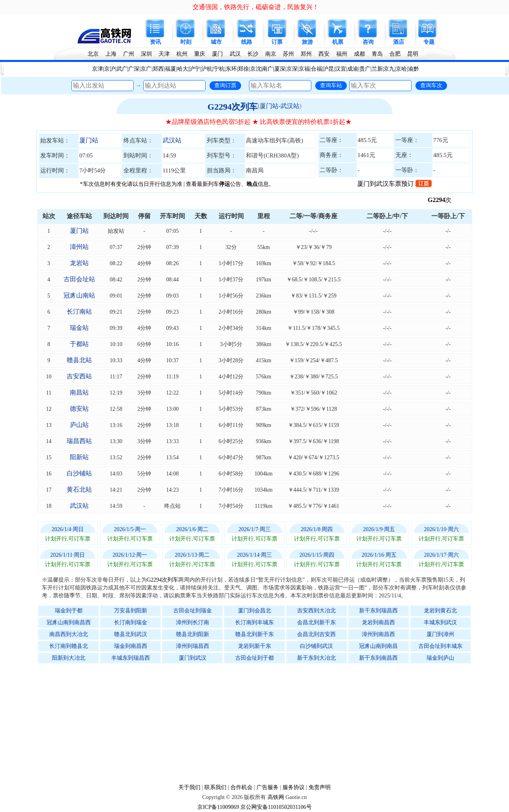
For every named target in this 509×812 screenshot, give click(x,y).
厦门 (217, 54)
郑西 (158, 69)
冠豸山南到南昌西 (69, 622)
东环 (231, 69)
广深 (134, 69)
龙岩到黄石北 (440, 611)
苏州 (288, 54)
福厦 (170, 69)
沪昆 (328, 69)
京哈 (401, 69)
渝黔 (414, 69)
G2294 (444, 200)
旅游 (307, 42)
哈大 (183, 69)
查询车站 (331, 85)
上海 (111, 54)
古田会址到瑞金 (193, 611)
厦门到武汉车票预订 (394, 184)
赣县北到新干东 (254, 634)
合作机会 (241, 787)
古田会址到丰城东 (440, 646)
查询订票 (225, 85)
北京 (93, 54)
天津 (164, 54)
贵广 (365, 69)
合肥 (395, 54)
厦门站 (89, 140)
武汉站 (172, 140)
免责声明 (320, 787)
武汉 (235, 54)
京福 (304, 69)
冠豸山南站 (79, 295)
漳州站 (79, 247)
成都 (359, 54)
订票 (277, 42)
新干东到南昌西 (378, 658)
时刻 (186, 42)
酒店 (399, 42)
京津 (97, 69)
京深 (292, 69)
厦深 (280, 69)
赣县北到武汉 (131, 634)
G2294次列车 (233, 107)
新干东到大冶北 (316, 658)
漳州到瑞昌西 (193, 646)
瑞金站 (79, 328)
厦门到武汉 (193, 658)
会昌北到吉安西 (316, 634)
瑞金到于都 (69, 611)
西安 (324, 54)
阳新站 (79, 457)
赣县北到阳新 (193, 634)
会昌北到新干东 (316, 622)
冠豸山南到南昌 (378, 646)
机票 (338, 42)
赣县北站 (79, 360)
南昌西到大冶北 (69, 634)
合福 (316, 69)
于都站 (79, 344)
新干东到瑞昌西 (378, 611)
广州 (129, 54)
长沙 (253, 54)
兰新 (377, 69)
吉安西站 (79, 376)
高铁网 (276, 797)
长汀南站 (79, 312)
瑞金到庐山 (440, 658)
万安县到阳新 (131, 611)
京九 (389, 69)
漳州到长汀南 (193, 622)
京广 (146, 69)
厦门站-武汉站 (280, 106)
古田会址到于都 (254, 658)
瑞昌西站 (79, 441)
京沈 (256, 69)
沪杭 (207, 69)
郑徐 (243, 69)
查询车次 (431, 85)
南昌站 (79, 392)
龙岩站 (79, 263)
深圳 (146, 54)
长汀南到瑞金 (131, 622)
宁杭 (219, 69)
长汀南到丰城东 (254, 622)
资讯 (155, 42)
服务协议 (294, 787)
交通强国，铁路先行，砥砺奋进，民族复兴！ (256, 7)
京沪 (110, 69)
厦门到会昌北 (254, 611)
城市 (216, 42)
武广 (122, 69)
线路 (247, 42)
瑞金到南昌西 (131, 646)
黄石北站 (79, 489)
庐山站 (79, 425)
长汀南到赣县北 (69, 646)
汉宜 (341, 69)
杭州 (182, 54)
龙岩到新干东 (254, 646)
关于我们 (189, 787)
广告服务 (268, 787)
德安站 (79, 409)
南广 (268, 69)
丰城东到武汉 (440, 622)
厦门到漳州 (440, 634)
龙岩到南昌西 (378, 622)
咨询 (368, 42)
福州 (342, 54)
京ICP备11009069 (218, 807)
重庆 (200, 54)
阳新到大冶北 (69, 658)
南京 (271, 54)
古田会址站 (79, 279)
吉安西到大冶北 (316, 611)
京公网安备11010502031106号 (276, 807)
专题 (429, 42)
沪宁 (195, 69)
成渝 (353, 69)
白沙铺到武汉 (316, 646)
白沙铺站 (79, 473)
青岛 (377, 54)
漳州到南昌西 (378, 634)
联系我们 (215, 787)
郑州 (306, 54)
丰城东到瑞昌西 (131, 658)
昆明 (413, 54)
